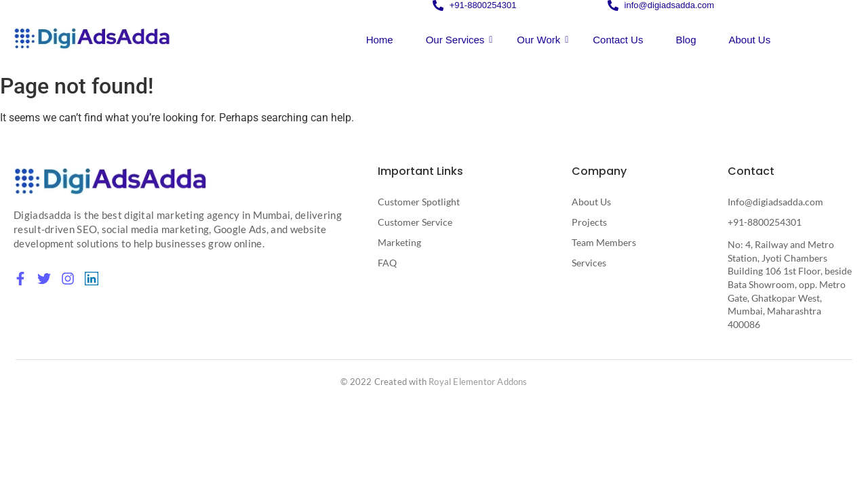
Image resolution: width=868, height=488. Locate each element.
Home (380, 40)
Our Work (542, 40)
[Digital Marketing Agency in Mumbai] (110, 181)
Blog (686, 40)
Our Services (459, 40)
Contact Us (618, 40)
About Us (749, 40)
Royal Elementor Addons (478, 382)
